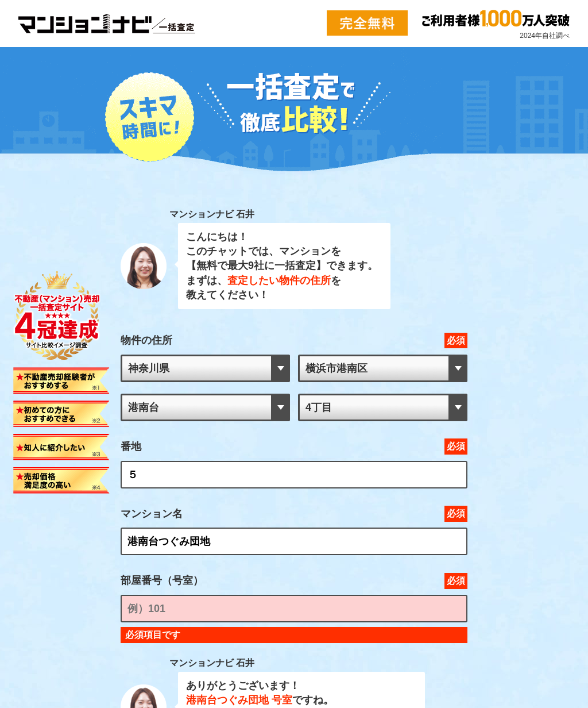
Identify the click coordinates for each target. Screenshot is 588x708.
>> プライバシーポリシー (41, 591)
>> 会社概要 (26, 571)
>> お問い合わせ (31, 581)
